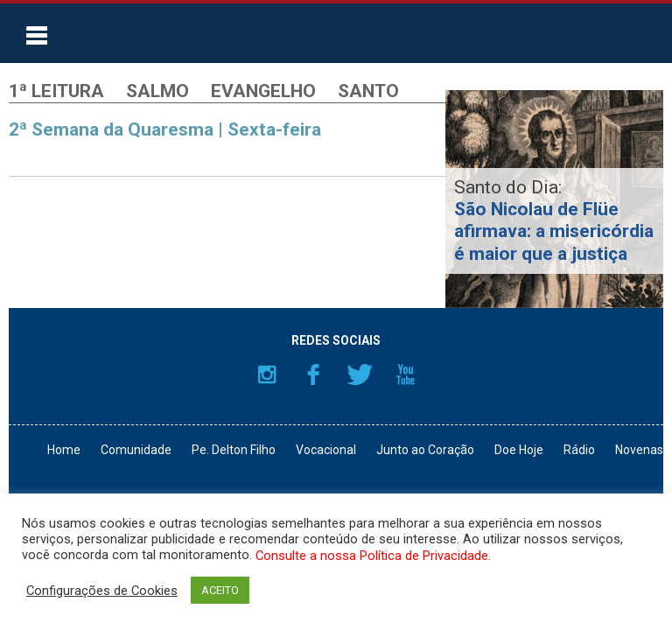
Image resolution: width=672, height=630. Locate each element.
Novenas (639, 450)
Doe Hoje (519, 450)
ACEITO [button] (220, 590)
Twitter (360, 374)
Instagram (267, 374)
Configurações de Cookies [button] (102, 591)
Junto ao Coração (425, 450)
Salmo (157, 91)
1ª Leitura (56, 91)
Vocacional (326, 450)
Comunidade (136, 450)
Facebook (313, 374)
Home (64, 450)
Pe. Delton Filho (234, 450)
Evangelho (263, 91)
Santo (368, 91)
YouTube (406, 374)
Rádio (579, 450)
